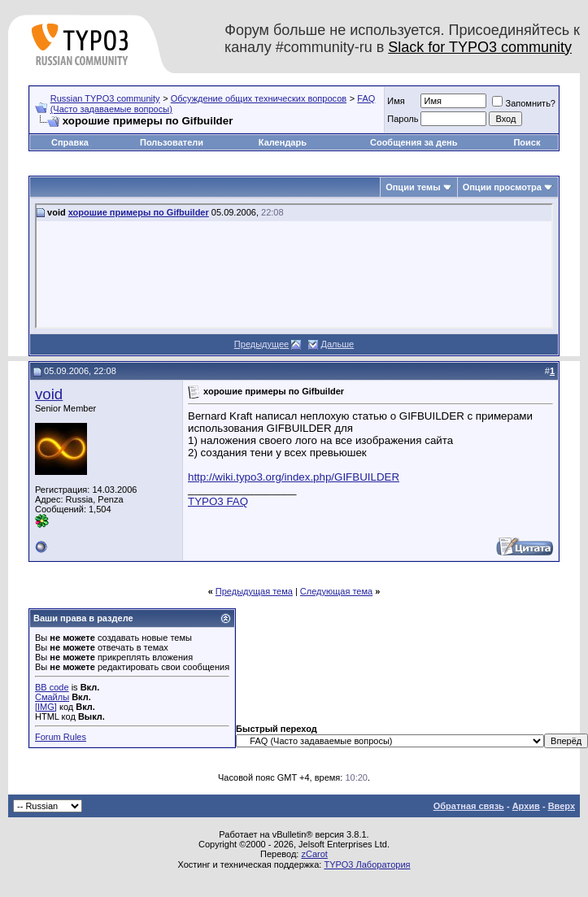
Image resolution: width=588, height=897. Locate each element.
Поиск (527, 142)
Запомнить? (524, 103)
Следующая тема (336, 591)
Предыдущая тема (254, 591)
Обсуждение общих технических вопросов (259, 98)
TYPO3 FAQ (218, 501)
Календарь (283, 142)
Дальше (337, 344)
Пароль (403, 119)
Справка (70, 142)
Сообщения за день (414, 142)
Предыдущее (261, 344)
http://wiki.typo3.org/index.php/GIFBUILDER (294, 477)
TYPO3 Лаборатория (367, 864)
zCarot (314, 854)
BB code (52, 687)
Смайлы (52, 697)
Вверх (562, 806)
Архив (526, 806)
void (49, 394)
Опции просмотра (502, 187)
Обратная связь (469, 806)
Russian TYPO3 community (105, 98)
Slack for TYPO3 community (480, 47)
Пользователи (172, 142)
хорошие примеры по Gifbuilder (139, 212)
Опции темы (413, 187)
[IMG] (46, 707)
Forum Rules (61, 737)
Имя (396, 101)
